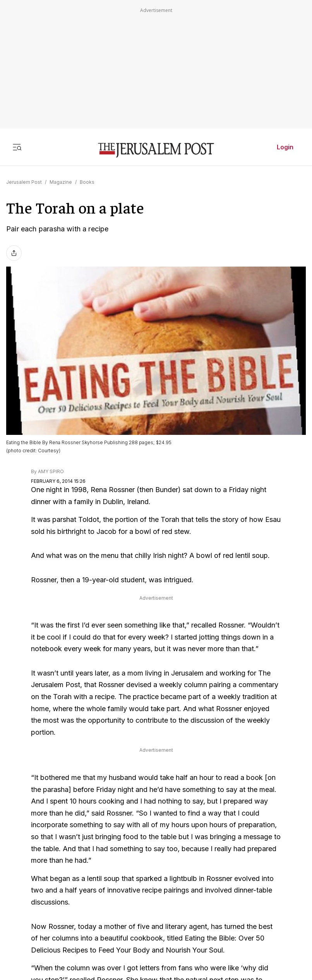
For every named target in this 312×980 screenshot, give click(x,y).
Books (87, 182)
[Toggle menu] (17, 147)
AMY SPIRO (51, 471)
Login (285, 147)
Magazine (61, 182)
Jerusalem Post (24, 182)
